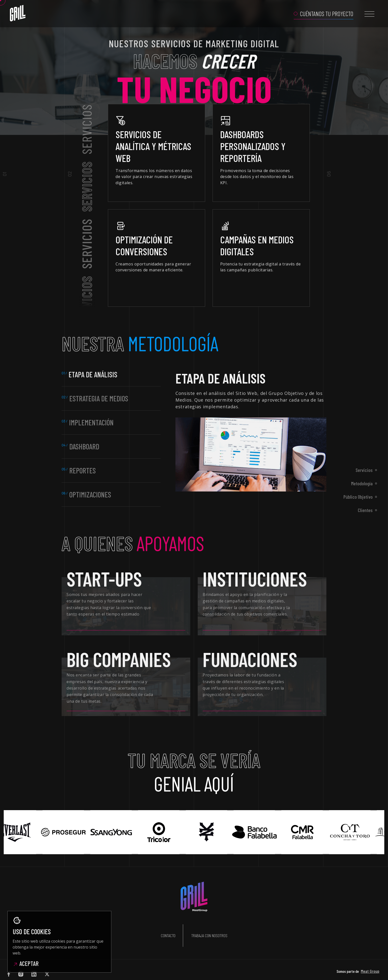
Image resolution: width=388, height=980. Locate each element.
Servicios (364, 470)
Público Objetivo (358, 497)
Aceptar (26, 963)
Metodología (362, 483)
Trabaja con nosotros (209, 928)
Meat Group (370, 957)
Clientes (365, 510)
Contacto (168, 928)
